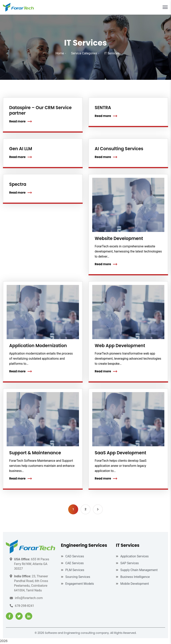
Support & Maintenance (35, 453)
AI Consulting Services (119, 149)
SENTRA (103, 108)
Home (60, 53)
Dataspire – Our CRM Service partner (40, 110)
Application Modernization (38, 346)
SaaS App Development (121, 453)
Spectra (18, 184)
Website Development (119, 238)
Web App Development (120, 346)
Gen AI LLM (21, 149)
